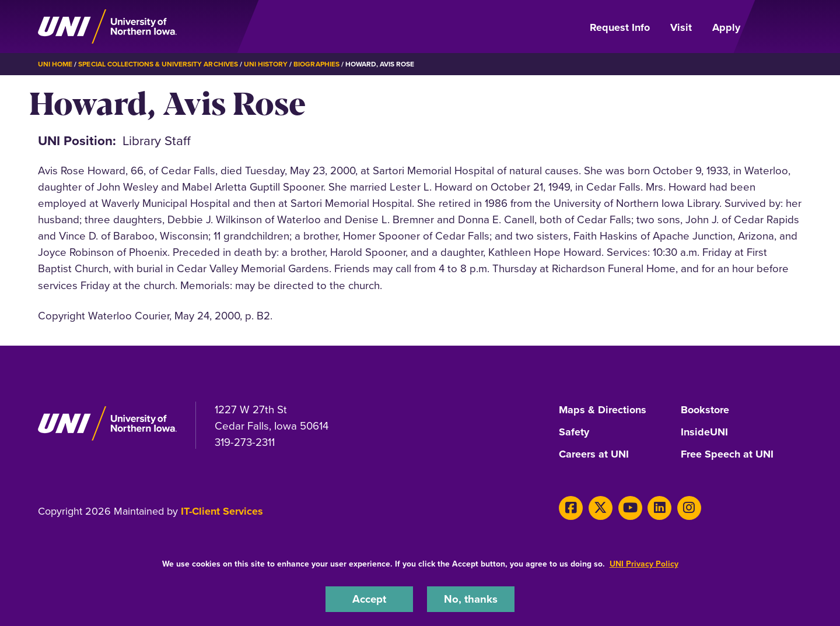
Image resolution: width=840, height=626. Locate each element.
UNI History (266, 64)
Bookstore (705, 410)
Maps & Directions (603, 410)
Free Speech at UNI (727, 455)
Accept (369, 599)
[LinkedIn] (659, 508)
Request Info (620, 27)
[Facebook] (571, 508)
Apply (726, 27)
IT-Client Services (222, 511)
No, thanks (471, 599)
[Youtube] (630, 508)
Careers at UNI (594, 455)
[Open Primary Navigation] (778, 27)
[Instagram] (689, 508)
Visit (681, 27)
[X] (601, 508)
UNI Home (55, 64)
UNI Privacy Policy (644, 564)
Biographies (316, 64)
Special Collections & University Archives (158, 64)
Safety (574, 432)
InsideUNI (704, 432)
